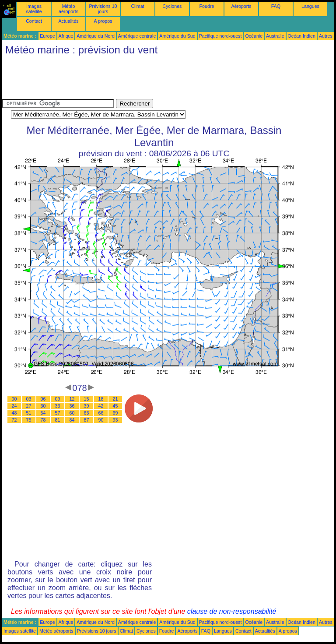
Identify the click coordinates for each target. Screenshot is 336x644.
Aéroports (241, 6)
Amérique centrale (137, 36)
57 (58, 413)
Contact (34, 21)
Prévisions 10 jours (103, 9)
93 (115, 420)
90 (101, 420)
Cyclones (172, 6)
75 (29, 420)
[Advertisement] (161, 79)
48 (14, 413)
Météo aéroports (68, 9)
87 (87, 420)
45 (115, 406)
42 (101, 406)
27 (29, 406)
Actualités (68, 21)
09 (58, 399)
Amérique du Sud (177, 36)
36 (72, 406)
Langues (310, 6)
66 (101, 413)
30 (43, 406)
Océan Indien (302, 36)
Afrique (66, 36)
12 (72, 399)
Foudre (207, 6)
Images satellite (34, 9)
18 (101, 399)
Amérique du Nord (95, 36)
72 (14, 420)
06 (43, 399)
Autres (326, 36)
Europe (47, 36)
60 (72, 413)
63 (87, 413)
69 (115, 413)
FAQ (276, 6)
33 (58, 406)
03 (29, 399)
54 (43, 413)
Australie (275, 36)
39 (87, 406)
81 (58, 420)
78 (43, 420)
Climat (137, 6)
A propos (103, 21)
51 (29, 413)
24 (14, 406)
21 (115, 399)
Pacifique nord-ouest (220, 36)
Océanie (254, 36)
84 (72, 420)
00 (14, 399)
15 (87, 399)
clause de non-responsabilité (232, 611)
